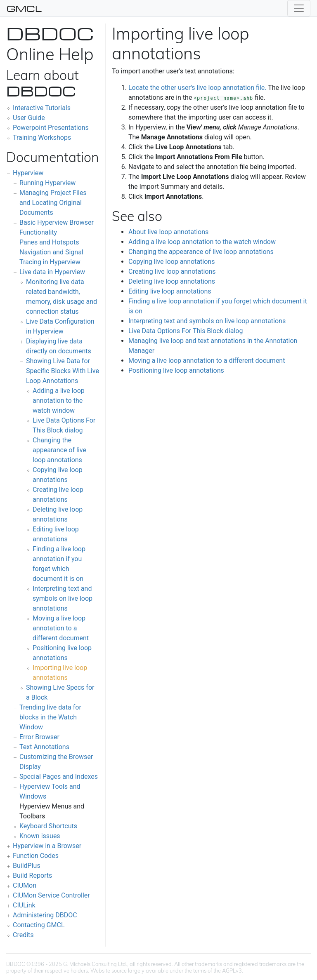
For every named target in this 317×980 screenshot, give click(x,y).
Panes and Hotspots (49, 242)
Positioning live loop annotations (176, 370)
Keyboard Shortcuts (48, 826)
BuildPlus (27, 866)
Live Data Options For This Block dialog (186, 331)
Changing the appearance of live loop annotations (59, 450)
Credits (23, 935)
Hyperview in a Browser (47, 846)
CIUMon (25, 885)
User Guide (29, 118)
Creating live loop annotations (172, 271)
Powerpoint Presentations (51, 128)
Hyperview (28, 173)
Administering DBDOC (45, 915)
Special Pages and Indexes (59, 777)
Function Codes (36, 856)
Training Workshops (42, 137)
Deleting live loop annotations (172, 281)
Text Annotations (44, 747)
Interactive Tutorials (42, 108)
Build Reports (32, 875)
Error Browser (39, 737)
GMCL (24, 8)
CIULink (24, 905)
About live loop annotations (168, 232)
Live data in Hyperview (52, 272)
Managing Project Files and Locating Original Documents (53, 203)
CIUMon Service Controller (51, 895)
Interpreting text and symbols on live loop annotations (63, 598)
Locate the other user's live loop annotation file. (198, 88)
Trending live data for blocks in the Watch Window (50, 717)
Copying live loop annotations (172, 262)
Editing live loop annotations (170, 291)
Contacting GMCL (39, 925)
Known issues (40, 836)
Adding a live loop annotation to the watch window (59, 401)
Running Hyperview (47, 183)
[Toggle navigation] (299, 8)
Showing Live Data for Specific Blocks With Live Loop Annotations (63, 371)
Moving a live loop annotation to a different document (61, 628)
